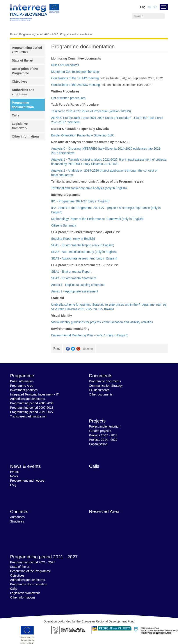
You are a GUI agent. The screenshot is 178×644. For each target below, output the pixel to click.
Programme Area (22, 386)
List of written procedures (68, 98)
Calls (15, 115)
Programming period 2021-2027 (32, 412)
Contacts (19, 511)
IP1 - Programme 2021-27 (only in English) (80, 201)
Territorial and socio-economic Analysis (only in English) (89, 188)
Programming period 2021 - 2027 (39, 34)
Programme (22, 376)
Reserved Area (104, 511)
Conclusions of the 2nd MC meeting (76, 85)
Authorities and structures (28, 399)
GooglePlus (78, 349)
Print (57, 348)
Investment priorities (24, 390)
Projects (97, 421)
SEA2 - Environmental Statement (74, 278)
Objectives (20, 82)
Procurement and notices (27, 481)
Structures (17, 521)
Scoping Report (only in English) (73, 239)
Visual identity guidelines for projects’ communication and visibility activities (102, 322)
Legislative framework (25, 593)
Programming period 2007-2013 (32, 408)
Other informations (26, 136)
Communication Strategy (106, 386)
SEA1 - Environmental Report (71, 272)
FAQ (13, 485)
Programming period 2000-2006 (32, 403)
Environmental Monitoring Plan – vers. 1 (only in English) (90, 335)
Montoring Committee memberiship (75, 72)
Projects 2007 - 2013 (103, 435)
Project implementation (105, 426)
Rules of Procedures (65, 65)
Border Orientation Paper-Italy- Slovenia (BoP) (83, 135)
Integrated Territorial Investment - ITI (35, 394)
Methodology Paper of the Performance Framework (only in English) (98, 219)
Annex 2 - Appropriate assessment (75, 291)
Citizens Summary (64, 225)
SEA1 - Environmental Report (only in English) (83, 245)
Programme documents (105, 381)
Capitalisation (98, 444)
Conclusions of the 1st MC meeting (75, 78)
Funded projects (100, 431)
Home (14, 34)
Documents (101, 376)
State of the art (23, 60)
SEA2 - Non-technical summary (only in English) (84, 252)
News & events (25, 466)
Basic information (22, 381)
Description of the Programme (30, 571)
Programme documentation (29, 584)
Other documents (101, 394)
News (14, 476)
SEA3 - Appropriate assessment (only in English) (84, 258)
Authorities (17, 517)
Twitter (73, 349)
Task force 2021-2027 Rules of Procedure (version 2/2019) (91, 111)
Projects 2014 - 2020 (103, 440)
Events (15, 472)
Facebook (68, 349)
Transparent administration (28, 416)
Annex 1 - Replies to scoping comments (78, 285)
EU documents (99, 390)
